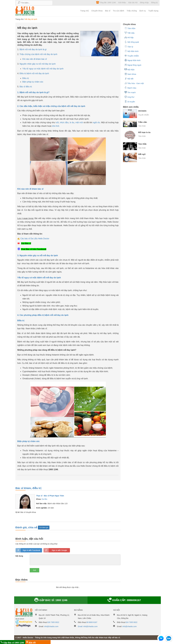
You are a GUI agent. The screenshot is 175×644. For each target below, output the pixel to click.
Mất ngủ (142, 154)
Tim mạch (130, 92)
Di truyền (130, 101)
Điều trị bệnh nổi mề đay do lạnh (34, 73)
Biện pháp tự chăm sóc (33, 82)
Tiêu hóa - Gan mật (134, 83)
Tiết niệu (129, 33)
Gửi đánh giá (44, 528)
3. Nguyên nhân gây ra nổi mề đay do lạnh (38, 255)
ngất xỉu (96, 122)
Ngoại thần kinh (132, 60)
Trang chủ (85, 11)
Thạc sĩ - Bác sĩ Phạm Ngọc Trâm (50, 496)
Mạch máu (130, 88)
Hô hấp (129, 37)
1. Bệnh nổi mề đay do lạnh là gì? (33, 92)
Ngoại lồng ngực (133, 65)
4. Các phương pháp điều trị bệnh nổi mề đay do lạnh (43, 315)
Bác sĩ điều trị (26, 87)
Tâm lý (129, 46)
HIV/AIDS (142, 111)
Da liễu (45, 499)
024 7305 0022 (131, 622)
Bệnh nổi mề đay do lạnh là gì (33, 49)
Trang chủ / (20, 19)
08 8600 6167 (92, 622)
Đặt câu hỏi (133, 3)
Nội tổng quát (132, 42)
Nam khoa (130, 74)
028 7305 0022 (53, 622)
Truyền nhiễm (132, 56)
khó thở (56, 126)
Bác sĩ (108, 11)
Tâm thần (130, 28)
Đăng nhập (144, 3)
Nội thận (129, 69)
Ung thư (129, 97)
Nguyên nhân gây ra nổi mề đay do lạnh (38, 64)
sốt (57, 122)
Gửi (34, 570)
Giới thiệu (122, 3)
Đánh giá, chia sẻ (27, 527)
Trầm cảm (143, 122)
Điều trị (26, 78)
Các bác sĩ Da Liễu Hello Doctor (35, 239)
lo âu (72, 122)
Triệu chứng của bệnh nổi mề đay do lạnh (39, 54)
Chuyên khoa (97, 11)
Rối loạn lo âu (144, 132)
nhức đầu (64, 122)
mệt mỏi (79, 122)
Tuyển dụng (153, 11)
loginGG (57, 550)
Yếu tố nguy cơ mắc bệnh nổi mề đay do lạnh (43, 69)
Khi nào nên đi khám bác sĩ (35, 59)
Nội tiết (129, 78)
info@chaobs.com (51, 626)
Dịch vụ (143, 11)
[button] (161, 639)
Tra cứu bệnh (119, 11)
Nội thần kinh (131, 51)
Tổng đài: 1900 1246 (106, 2)
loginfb (29, 550)
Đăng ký (154, 3)
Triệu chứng (132, 11)
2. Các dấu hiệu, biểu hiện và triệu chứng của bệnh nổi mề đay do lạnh (51, 106)
